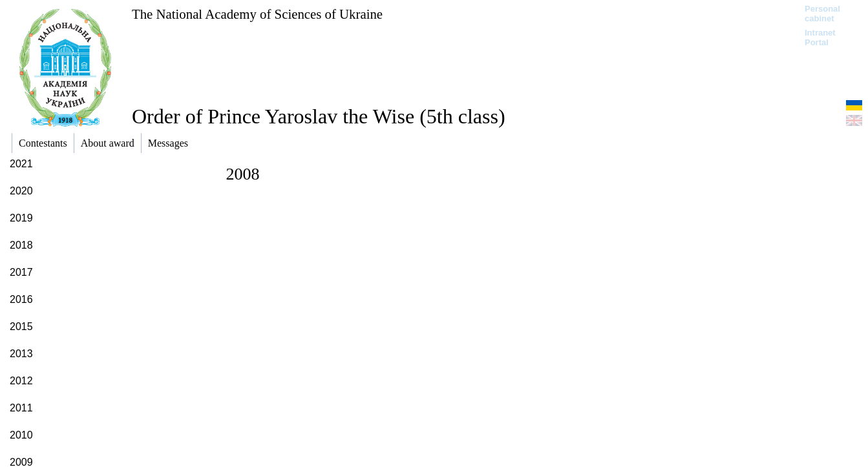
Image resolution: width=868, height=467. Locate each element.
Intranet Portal (820, 37)
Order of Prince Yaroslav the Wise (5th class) (319, 116)
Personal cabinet (822, 14)
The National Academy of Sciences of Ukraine (257, 14)
